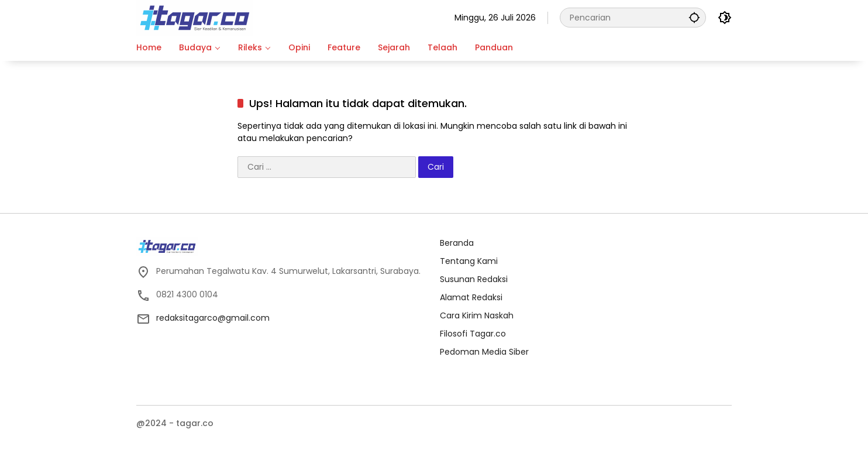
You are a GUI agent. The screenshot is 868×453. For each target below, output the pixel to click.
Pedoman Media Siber (484, 352)
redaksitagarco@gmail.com (213, 318)
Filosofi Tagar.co (473, 334)
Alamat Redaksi (471, 297)
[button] (694, 17)
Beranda (457, 243)
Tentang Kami (469, 261)
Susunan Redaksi (474, 279)
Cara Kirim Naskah (477, 315)
